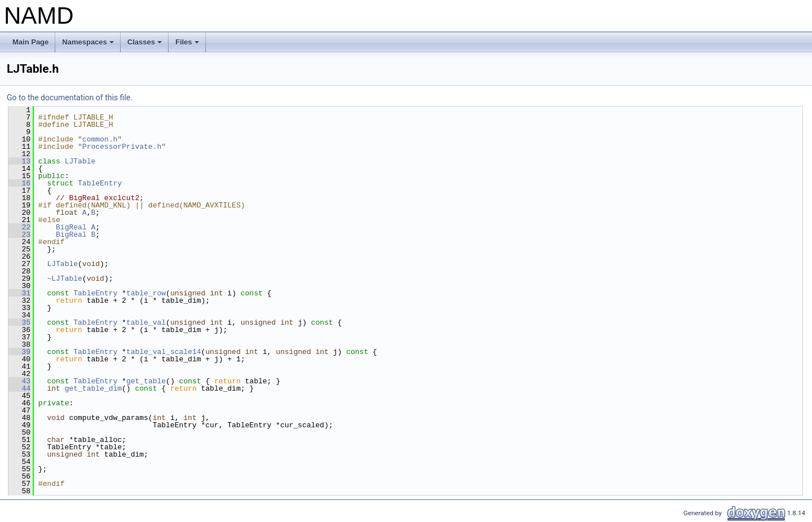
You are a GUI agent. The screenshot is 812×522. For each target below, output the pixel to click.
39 (19, 352)
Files (188, 45)
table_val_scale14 (164, 352)
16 (19, 183)
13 (19, 161)
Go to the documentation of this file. (70, 98)
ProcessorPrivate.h (122, 147)
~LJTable (64, 278)
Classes (145, 45)
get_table (146, 381)
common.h (100, 139)
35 (19, 322)
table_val (146, 322)
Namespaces (89, 45)
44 (19, 388)
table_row (146, 293)
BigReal (71, 227)
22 (19, 227)
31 (19, 293)
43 (19, 381)
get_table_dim (93, 388)
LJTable (80, 161)
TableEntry (100, 183)
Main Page (30, 42)
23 (19, 235)
